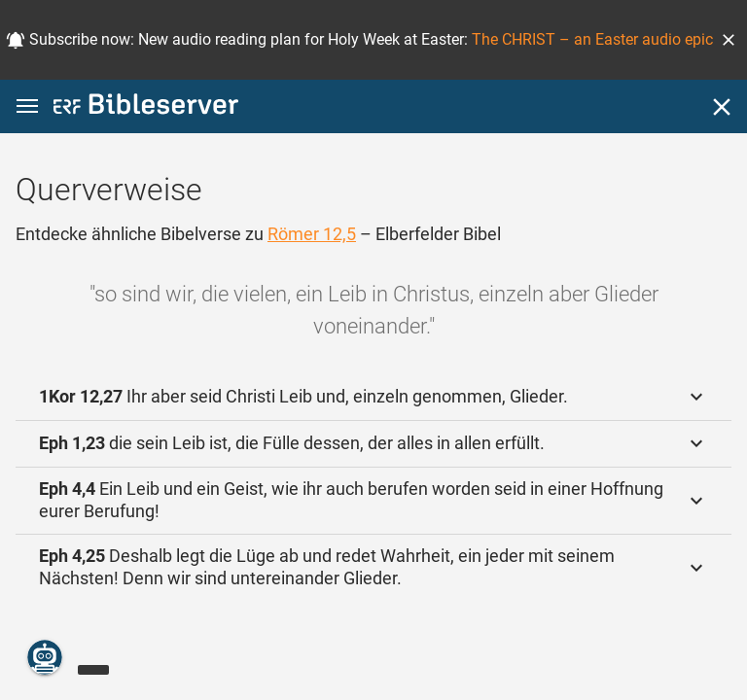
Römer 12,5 (312, 234)
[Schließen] (722, 107)
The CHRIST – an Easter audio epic (592, 39)
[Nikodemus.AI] (45, 657)
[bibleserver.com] (146, 107)
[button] (729, 40)
